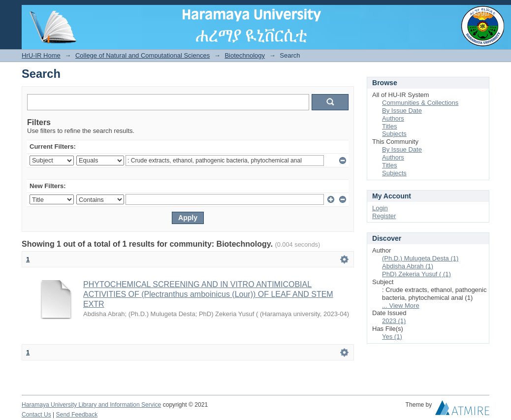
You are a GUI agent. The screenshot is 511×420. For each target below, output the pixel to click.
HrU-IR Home (41, 55)
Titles (390, 126)
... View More (401, 306)
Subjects (394, 134)
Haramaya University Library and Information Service (91, 405)
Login (481, 12)
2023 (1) (394, 321)
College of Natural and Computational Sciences (143, 55)
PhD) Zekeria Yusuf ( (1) (416, 274)
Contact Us (36, 415)
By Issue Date (402, 111)
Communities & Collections (420, 103)
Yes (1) (392, 337)
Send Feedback (77, 415)
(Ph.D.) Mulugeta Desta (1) (420, 258)
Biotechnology (245, 55)
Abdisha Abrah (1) (408, 266)
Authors (393, 118)
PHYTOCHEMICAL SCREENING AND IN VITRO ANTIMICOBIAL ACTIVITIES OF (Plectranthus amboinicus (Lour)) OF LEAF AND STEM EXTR (208, 294)
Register (384, 216)
